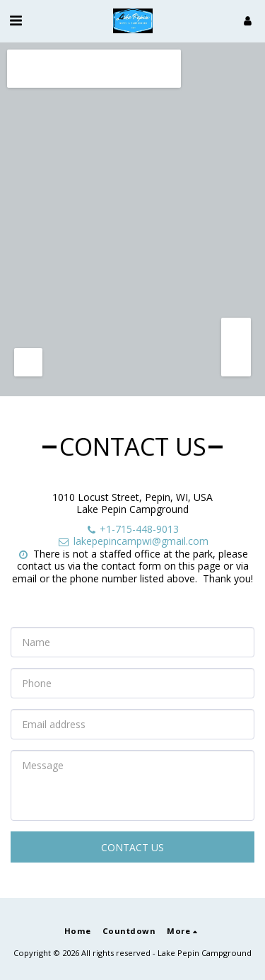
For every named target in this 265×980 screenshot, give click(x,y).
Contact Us (132, 847)
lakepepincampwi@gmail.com (133, 541)
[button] (16, 20)
